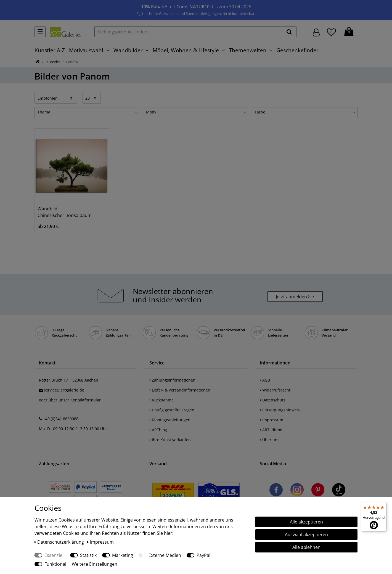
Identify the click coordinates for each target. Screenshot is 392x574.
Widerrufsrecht (275, 390)
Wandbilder (128, 50)
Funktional (55, 564)
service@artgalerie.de (64, 390)
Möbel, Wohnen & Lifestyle (186, 50)
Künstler (53, 62)
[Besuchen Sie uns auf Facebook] (276, 491)
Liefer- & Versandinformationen (180, 390)
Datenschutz (273, 400)
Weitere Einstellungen (95, 564)
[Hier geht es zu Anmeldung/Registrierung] (316, 32)
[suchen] (289, 32)
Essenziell (55, 555)
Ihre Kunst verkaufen (170, 440)
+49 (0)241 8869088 (61, 419)
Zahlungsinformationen (172, 380)
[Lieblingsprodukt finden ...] (188, 32)
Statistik (88, 555)
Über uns (270, 440)
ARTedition (271, 430)
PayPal (203, 555)
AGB (265, 380)
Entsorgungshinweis (280, 410)
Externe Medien (165, 555)
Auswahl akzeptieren (306, 535)
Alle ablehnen (306, 547)
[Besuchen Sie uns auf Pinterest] (318, 491)
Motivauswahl (86, 50)
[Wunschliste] (331, 31)
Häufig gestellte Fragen (172, 410)
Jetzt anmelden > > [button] (295, 297)
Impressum (272, 420)
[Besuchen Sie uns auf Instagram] (297, 491)
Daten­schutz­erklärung (60, 542)
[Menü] (383, 505)
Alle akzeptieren (306, 522)
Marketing (123, 555)
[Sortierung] (56, 98)
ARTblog (158, 430)
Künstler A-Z (50, 50)
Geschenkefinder (297, 50)
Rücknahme (161, 400)
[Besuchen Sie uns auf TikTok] (339, 491)
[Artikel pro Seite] (92, 98)
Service (157, 363)
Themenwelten (248, 50)
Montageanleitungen (170, 420)
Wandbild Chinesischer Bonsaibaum (65, 212)
